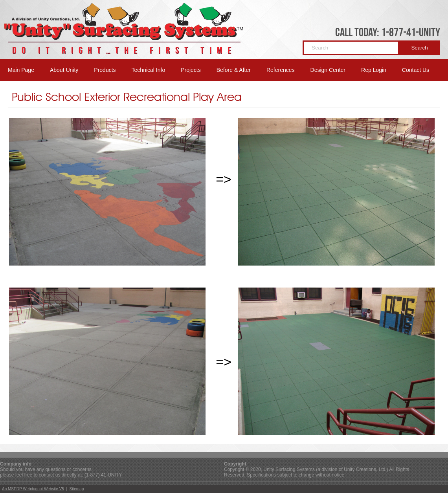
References (281, 70)
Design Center (328, 70)
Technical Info (149, 70)
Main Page (21, 70)
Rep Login (374, 70)
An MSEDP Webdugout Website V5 (33, 489)
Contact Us (416, 70)
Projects (191, 70)
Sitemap (77, 489)
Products (105, 70)
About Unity (64, 70)
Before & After (234, 70)
